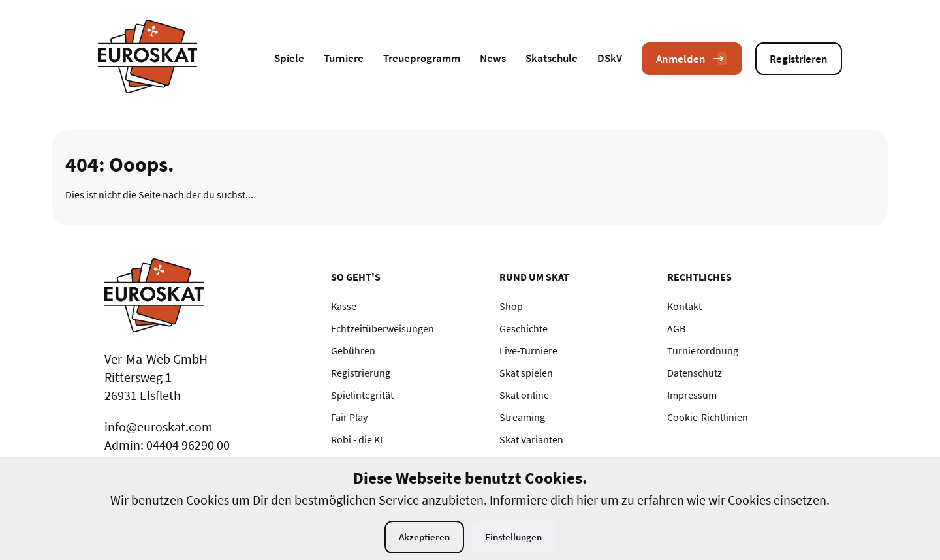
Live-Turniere (528, 350)
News (493, 58)
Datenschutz (695, 373)
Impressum (692, 395)
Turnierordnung (703, 350)
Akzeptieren (424, 537)
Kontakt (684, 306)
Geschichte (524, 328)
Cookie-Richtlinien (708, 417)
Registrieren (799, 59)
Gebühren (353, 350)
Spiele (289, 58)
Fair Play (349, 417)
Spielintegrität (362, 395)
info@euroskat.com (159, 427)
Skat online (524, 395)
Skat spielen (526, 373)
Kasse (344, 306)
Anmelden (692, 59)
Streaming (522, 417)
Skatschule (552, 58)
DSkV (610, 58)
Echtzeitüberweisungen (383, 328)
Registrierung (361, 373)
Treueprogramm (422, 58)
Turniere (344, 58)
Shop (511, 306)
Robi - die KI (357, 439)
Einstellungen (513, 537)
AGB (676, 328)
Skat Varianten (531, 439)
